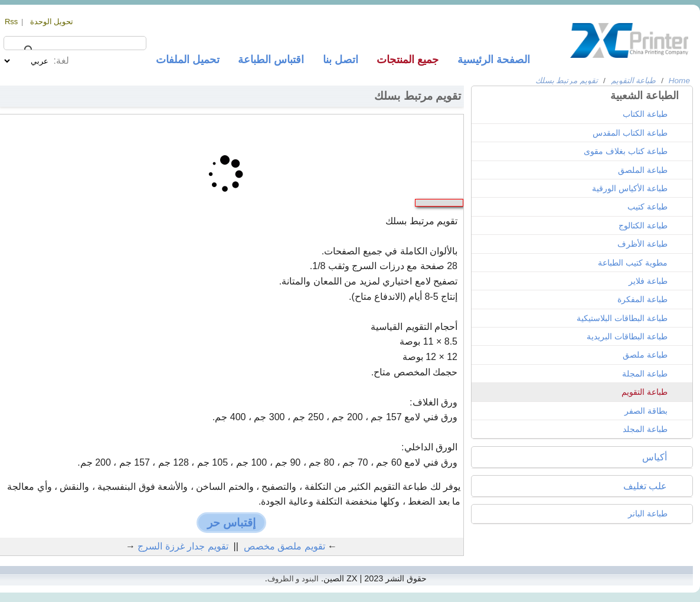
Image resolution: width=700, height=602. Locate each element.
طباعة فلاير (648, 281)
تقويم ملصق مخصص (284, 546)
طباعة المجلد (645, 429)
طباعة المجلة (645, 374)
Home (679, 81)
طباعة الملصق (643, 170)
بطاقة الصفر (646, 411)
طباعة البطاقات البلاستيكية (622, 318)
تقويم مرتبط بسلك (567, 81)
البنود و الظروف (293, 579)
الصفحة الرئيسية (494, 60)
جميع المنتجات (408, 60)
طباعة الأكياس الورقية (630, 188)
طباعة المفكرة (642, 299)
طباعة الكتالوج (643, 225)
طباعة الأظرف (642, 244)
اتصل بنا (341, 60)
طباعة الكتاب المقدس (630, 133)
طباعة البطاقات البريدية (627, 336)
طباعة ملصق (645, 355)
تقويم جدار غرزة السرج (183, 546)
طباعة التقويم (634, 81)
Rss (11, 22)
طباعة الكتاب (645, 114)
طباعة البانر (648, 513)
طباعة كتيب (647, 207)
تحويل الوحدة (52, 22)
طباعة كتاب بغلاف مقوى (626, 151)
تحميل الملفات (188, 60)
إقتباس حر (231, 523)
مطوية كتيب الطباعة (633, 263)
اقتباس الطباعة (271, 60)
